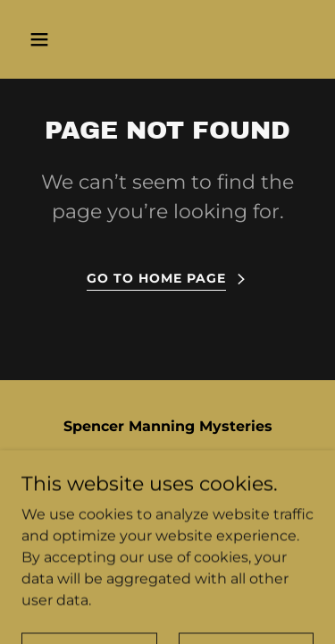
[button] (55, 39)
